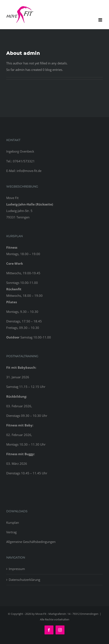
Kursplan (13, 522)
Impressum (17, 569)
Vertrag (11, 532)
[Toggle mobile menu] (101, 20)
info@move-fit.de (29, 171)
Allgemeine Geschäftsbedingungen (31, 542)
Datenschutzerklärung (24, 580)
